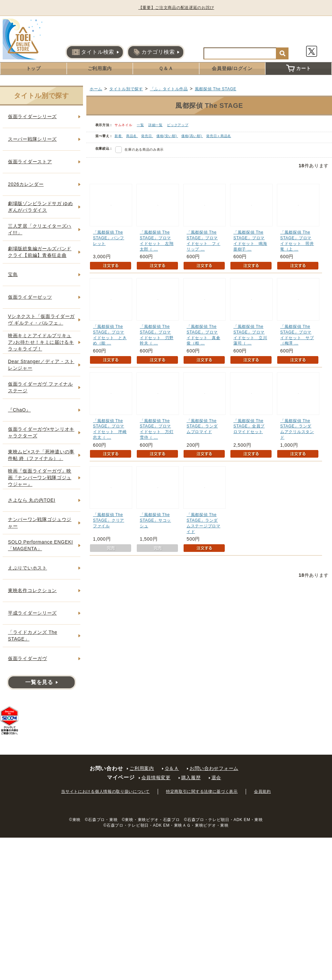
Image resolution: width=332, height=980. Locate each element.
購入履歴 (191, 778)
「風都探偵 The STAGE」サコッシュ (155, 520)
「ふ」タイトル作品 (169, 89)
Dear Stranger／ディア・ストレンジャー (41, 365)
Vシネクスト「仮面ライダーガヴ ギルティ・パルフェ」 (41, 320)
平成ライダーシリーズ (32, 613)
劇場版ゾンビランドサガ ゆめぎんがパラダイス (41, 207)
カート (298, 68)
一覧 (140, 125)
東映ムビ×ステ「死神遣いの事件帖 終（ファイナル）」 (41, 455)
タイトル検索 (93, 52)
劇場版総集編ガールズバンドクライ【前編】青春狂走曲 (40, 252)
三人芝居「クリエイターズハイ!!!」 (40, 229)
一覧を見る (39, 682)
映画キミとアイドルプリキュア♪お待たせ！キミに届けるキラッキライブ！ (41, 342)
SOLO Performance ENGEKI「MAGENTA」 (41, 545)
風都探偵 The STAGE (216, 89)
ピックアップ (178, 125)
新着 (119, 136)
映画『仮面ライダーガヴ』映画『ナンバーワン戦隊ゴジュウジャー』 (40, 477)
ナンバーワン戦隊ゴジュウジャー (40, 523)
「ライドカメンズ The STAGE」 (33, 636)
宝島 (13, 274)
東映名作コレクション (32, 590)
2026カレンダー (26, 184)
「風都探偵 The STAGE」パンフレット (109, 238)
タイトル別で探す (126, 89)
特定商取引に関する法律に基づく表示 (202, 792)
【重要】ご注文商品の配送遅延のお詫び (177, 8)
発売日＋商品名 (219, 136)
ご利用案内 (100, 68)
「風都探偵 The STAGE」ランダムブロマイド (202, 426)
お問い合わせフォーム (214, 768)
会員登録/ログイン (232, 68)
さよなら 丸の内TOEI (32, 500)
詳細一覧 (156, 125)
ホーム (96, 89)
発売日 (147, 136)
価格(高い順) (192, 136)
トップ (34, 68)
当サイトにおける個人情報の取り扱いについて (105, 792)
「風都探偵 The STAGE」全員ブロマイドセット (249, 426)
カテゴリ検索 (154, 52)
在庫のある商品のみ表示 (144, 150)
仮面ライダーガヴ (28, 658)
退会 (216, 778)
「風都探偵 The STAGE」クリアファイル (109, 520)
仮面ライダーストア (30, 162)
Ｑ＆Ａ (166, 68)
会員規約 (262, 792)
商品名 (132, 136)
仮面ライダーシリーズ (32, 116)
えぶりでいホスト (28, 568)
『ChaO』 (19, 410)
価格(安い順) (167, 136)
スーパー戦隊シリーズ (32, 139)
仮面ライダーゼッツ (30, 297)
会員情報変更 (156, 778)
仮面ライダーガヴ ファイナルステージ (41, 387)
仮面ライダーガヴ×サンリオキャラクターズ (41, 432)
